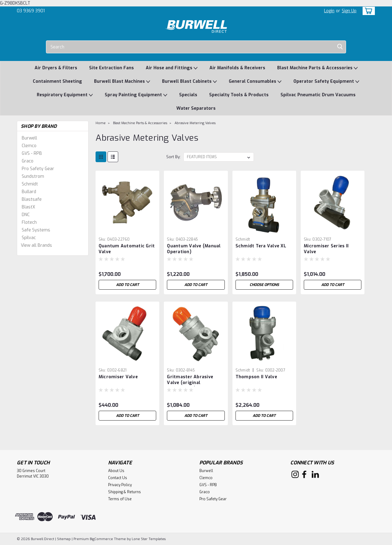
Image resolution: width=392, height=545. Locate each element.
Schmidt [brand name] (243, 239)
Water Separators (196, 108)
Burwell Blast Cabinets (189, 82)
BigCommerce (101, 539)
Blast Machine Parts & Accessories (317, 68)
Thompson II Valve (256, 377)
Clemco (29, 146)
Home (101, 123)
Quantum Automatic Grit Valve (127, 249)
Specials (188, 95)
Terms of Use (120, 499)
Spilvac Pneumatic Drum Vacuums (318, 95)
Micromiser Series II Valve (326, 249)
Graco (28, 161)
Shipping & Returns (124, 492)
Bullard (29, 192)
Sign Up (349, 11)
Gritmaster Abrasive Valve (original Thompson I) (190, 383)
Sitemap (64, 539)
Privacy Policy (120, 485)
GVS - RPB (32, 153)
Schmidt (30, 184)
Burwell (29, 138)
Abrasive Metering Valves (195, 123)
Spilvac (29, 238)
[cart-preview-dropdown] (367, 11)
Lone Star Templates (149, 539)
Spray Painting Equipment (136, 95)
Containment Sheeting (57, 81)
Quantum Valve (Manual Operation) (194, 249)
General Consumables (255, 82)
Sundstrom (33, 176)
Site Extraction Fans (111, 68)
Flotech (29, 222)
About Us (116, 471)
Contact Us (118, 478)
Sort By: (173, 157)
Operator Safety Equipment (326, 82)
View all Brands (36, 245)
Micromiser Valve (118, 377)
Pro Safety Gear (38, 169)
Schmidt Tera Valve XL (261, 246)
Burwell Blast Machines (122, 82)
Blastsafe (32, 199)
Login (329, 11)
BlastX (28, 207)
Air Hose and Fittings (172, 68)
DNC (26, 215)
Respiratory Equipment (65, 95)
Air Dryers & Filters (56, 68)
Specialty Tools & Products (239, 95)
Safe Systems (36, 230)
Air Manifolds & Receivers (237, 68)
